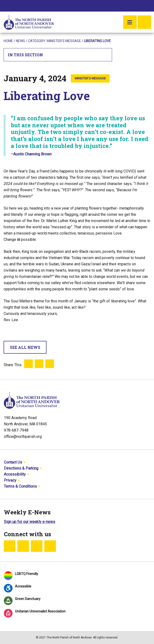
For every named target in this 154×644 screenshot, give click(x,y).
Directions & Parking (21, 468)
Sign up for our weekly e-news (30, 522)
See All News (25, 347)
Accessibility (15, 474)
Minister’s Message (64, 41)
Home (8, 41)
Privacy (10, 480)
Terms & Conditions (20, 486)
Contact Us (13, 462)
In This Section (58, 55)
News (20, 41)
